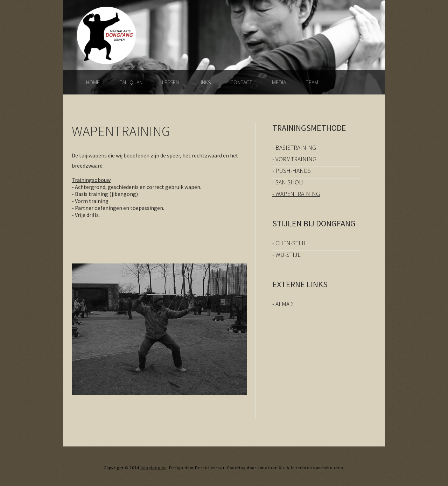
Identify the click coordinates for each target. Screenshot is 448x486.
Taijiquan (131, 82)
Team (312, 82)
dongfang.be (153, 468)
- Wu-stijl (286, 255)
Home (93, 82)
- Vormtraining (294, 159)
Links (205, 82)
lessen (170, 82)
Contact (241, 82)
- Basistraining (294, 148)
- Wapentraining (296, 194)
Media (279, 82)
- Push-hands (292, 171)
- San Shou (288, 182)
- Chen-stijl (289, 243)
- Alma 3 (283, 304)
